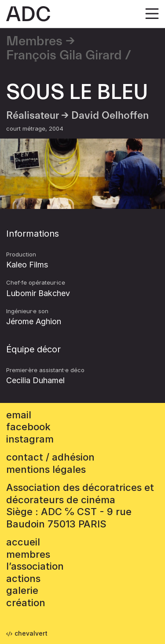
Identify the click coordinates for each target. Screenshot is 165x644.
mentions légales (46, 469)
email (19, 415)
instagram (30, 439)
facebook (28, 427)
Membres (34, 41)
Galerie (22, 590)
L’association (35, 566)
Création (26, 603)
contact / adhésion (50, 457)
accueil (23, 542)
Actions (23, 578)
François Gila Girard (64, 55)
